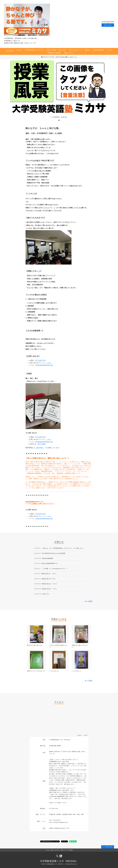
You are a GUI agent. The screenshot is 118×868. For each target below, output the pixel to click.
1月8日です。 (46, 594)
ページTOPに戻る (108, 847)
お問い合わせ (108, 25)
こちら (49, 363)
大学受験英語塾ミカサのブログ (34, 50)
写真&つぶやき (68, 53)
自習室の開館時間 (99, 50)
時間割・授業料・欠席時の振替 (56, 50)
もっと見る (89, 601)
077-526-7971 (109, 22)
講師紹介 (88, 50)
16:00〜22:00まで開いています (66, 57)
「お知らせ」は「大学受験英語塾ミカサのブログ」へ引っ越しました (63, 548)
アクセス (109, 50)
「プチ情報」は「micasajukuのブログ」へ (55, 569)
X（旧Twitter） (39, 448)
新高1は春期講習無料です (50, 563)
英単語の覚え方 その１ (49, 589)
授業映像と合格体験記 (54, 53)
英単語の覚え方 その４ (49, 574)
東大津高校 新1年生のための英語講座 (54, 553)
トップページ (10, 50)
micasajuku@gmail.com (44, 365)
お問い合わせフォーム (75, 50)
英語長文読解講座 (48, 558)
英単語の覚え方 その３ (49, 579)
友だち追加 (41, 444)
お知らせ (19, 50)
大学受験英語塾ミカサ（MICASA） (59, 861)
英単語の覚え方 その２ (49, 584)
